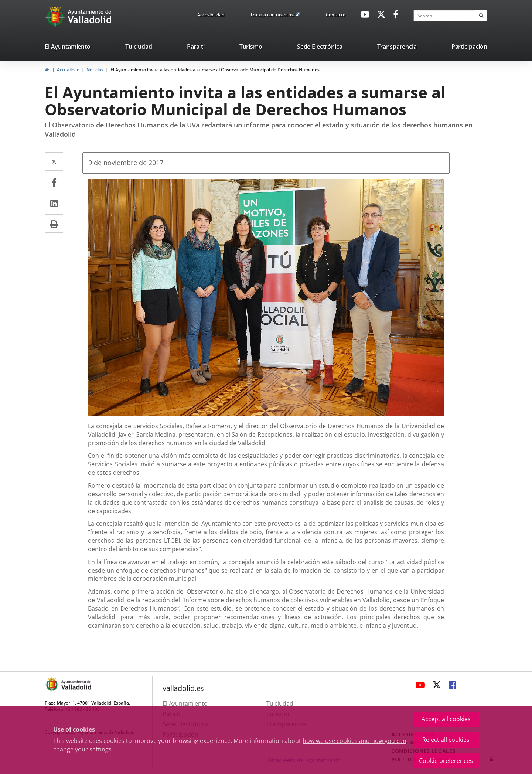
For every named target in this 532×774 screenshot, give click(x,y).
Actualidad (68, 70)
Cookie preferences (446, 761)
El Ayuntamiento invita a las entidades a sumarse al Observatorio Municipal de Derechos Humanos (215, 70)
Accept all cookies (446, 719)
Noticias (95, 70)
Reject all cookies (446, 740)
